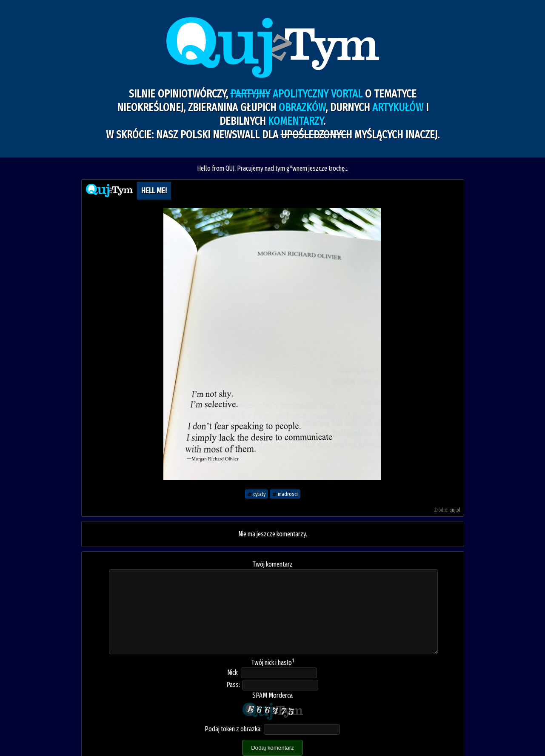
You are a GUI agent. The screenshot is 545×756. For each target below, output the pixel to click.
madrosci (285, 494)
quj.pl (455, 510)
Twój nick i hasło (273, 663)
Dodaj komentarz (272, 748)
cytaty (257, 494)
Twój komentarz (273, 564)
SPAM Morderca (272, 695)
